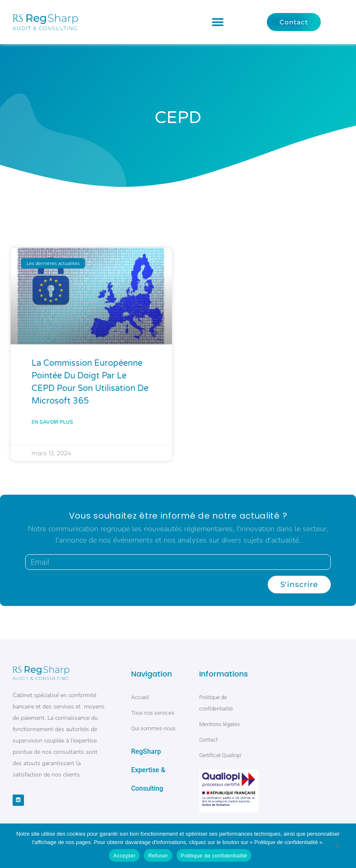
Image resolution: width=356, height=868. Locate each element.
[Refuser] (337, 847)
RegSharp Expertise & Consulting (148, 770)
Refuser (158, 856)
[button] (218, 22)
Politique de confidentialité (214, 856)
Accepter (124, 856)
